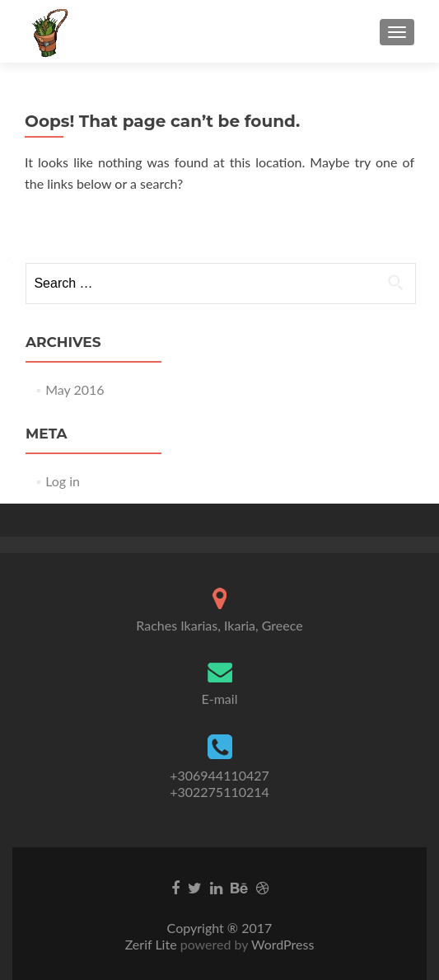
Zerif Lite (153, 944)
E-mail (220, 699)
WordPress (281, 944)
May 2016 (75, 389)
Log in (63, 481)
